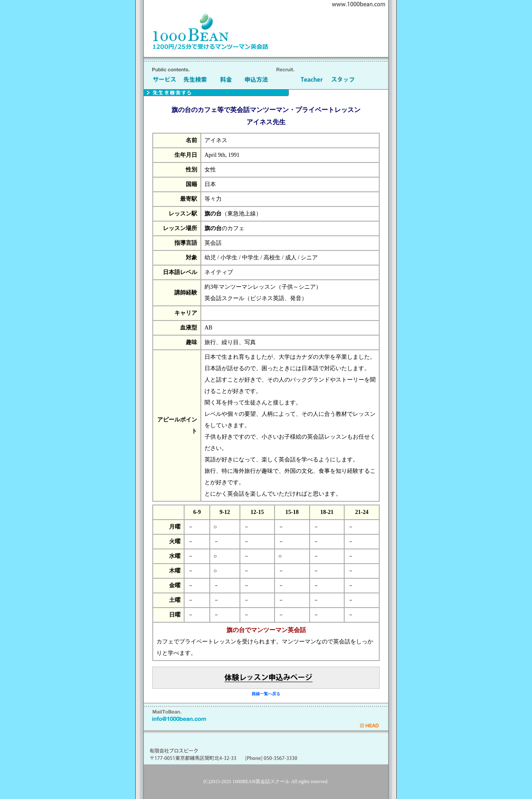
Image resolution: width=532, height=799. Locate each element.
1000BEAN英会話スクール (261, 781)
